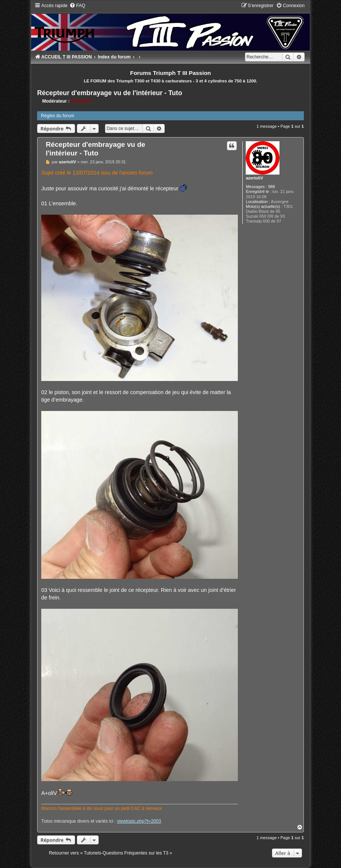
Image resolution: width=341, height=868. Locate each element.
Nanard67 (81, 101)
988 (272, 187)
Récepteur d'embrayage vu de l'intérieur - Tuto (110, 93)
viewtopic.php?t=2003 (139, 821)
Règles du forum (58, 116)
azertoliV (254, 178)
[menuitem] (77, 6)
